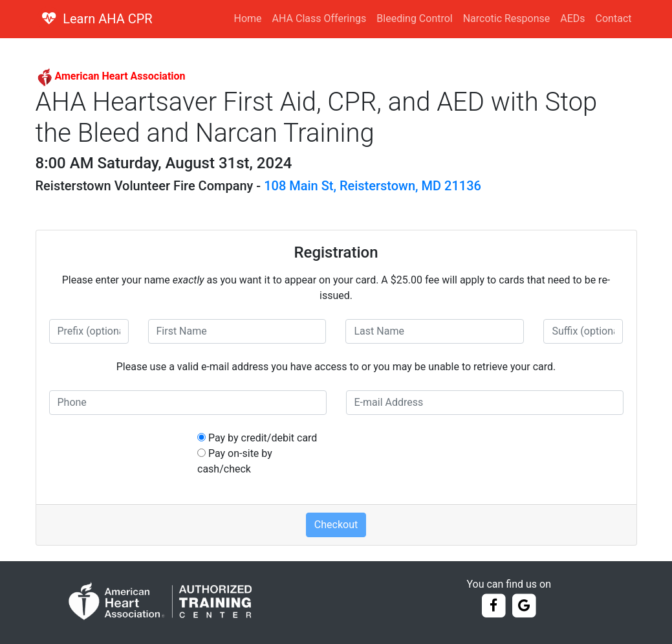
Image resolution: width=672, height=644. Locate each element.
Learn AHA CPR (108, 19)
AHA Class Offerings (320, 18)
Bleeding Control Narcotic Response (463, 18)
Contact (614, 18)
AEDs (572, 18)
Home (248, 18)
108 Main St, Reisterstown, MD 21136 (373, 186)
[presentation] (444, 456)
